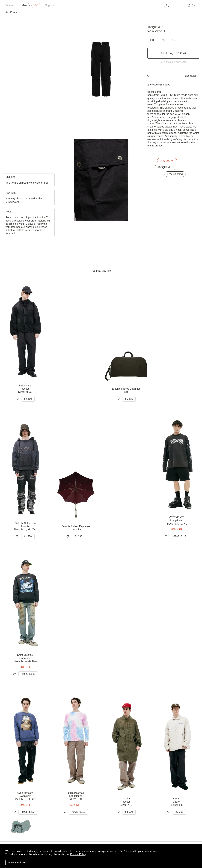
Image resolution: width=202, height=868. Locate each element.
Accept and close (18, 863)
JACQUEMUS (155, 27)
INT (152, 40)
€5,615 (129, 399)
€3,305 (180, 812)
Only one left (167, 161)
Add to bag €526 (173, 53)
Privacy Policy (78, 854)
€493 (28, 674)
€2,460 (28, 399)
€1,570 (28, 536)
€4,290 (79, 536)
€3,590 (129, 812)
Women (10, 5)
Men (24, 5)
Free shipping (175, 174)
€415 (180, 537)
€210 (79, 812)
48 (163, 40)
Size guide (191, 76)
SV (36, 5)
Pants (11, 12)
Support (50, 5)
